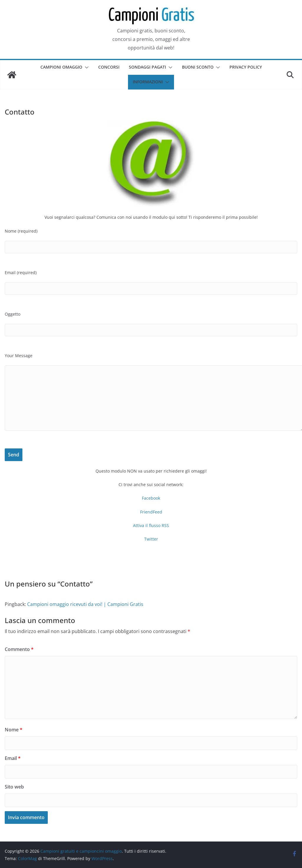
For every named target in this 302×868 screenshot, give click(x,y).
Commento (19, 649)
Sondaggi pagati (147, 67)
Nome (14, 730)
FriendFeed (151, 512)
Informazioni (148, 82)
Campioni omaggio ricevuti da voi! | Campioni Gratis (85, 604)
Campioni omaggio (61, 67)
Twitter (151, 539)
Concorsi (109, 67)
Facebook (151, 498)
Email (13, 758)
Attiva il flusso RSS (151, 525)
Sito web (14, 787)
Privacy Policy (246, 67)
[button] (86, 67)
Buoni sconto (198, 67)
